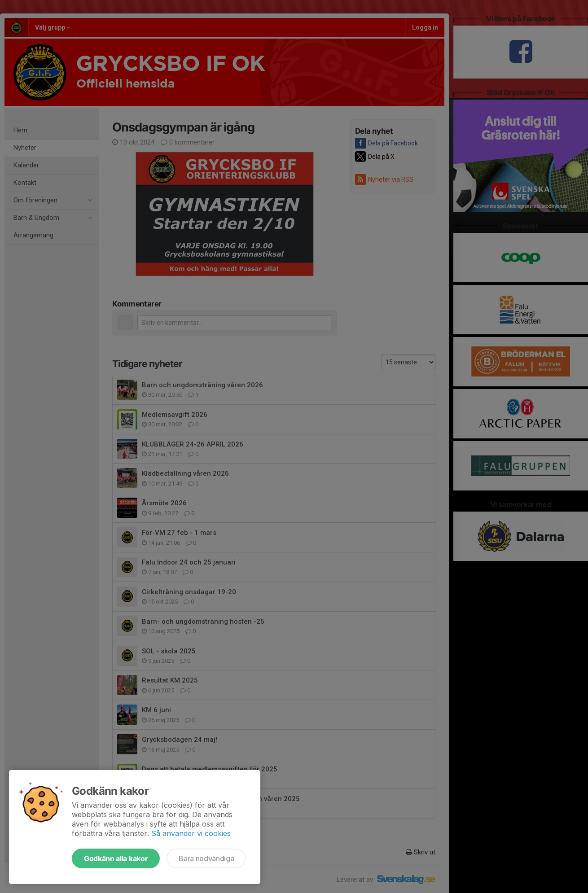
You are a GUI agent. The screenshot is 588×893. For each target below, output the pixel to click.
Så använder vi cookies (191, 833)
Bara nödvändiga (206, 858)
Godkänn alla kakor (116, 858)
